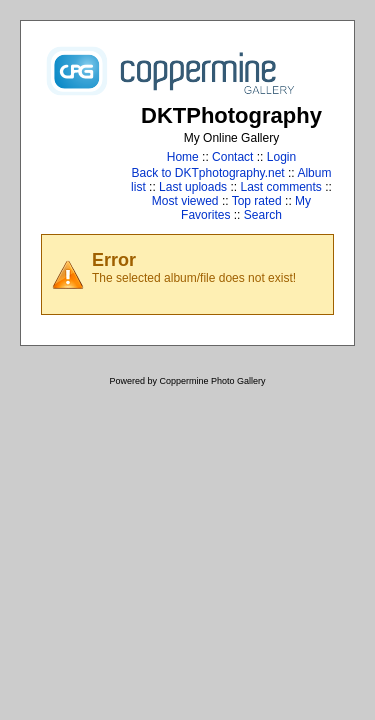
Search (263, 215)
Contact (232, 157)
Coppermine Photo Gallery (212, 381)
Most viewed (185, 201)
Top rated (257, 201)
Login (281, 157)
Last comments (280, 187)
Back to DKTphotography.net (208, 173)
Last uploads (193, 187)
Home (183, 157)
